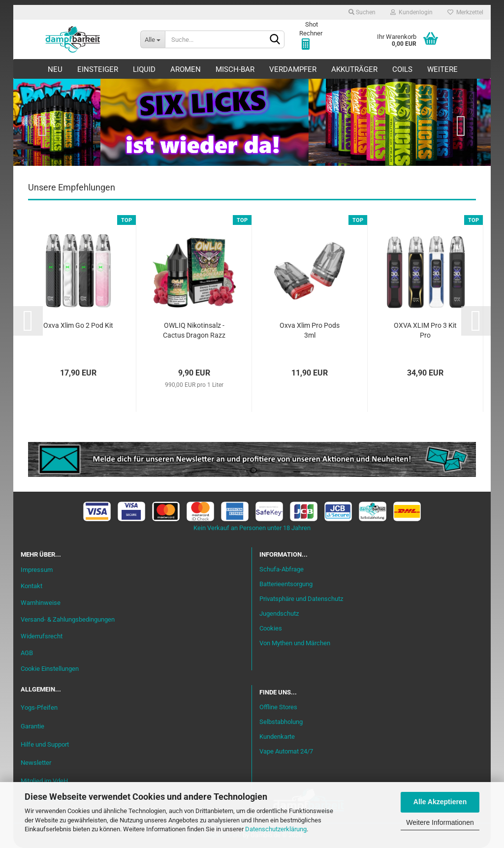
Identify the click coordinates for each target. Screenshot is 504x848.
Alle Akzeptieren (440, 802)
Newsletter (36, 763)
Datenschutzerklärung (276, 829)
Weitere (442, 69)
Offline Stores (278, 707)
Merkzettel (465, 12)
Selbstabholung (281, 722)
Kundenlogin (411, 12)
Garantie (32, 726)
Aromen (186, 69)
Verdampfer (293, 69)
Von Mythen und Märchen (295, 643)
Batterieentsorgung (286, 584)
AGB (27, 653)
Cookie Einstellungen (50, 669)
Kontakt (31, 586)
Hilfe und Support (45, 744)
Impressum (37, 570)
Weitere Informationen (440, 822)
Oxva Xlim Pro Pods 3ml (310, 330)
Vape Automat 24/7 (286, 751)
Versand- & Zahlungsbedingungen (68, 619)
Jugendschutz (279, 613)
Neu (55, 69)
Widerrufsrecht (42, 636)
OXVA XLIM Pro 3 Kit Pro (425, 330)
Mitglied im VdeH (44, 781)
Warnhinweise (41, 603)
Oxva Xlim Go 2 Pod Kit (78, 325)
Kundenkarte (277, 737)
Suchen (362, 12)
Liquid (144, 69)
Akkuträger (354, 69)
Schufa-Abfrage (282, 569)
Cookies (271, 628)
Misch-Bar (235, 69)
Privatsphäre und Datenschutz (301, 599)
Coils (402, 69)
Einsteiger (98, 69)
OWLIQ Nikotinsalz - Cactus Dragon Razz (194, 330)
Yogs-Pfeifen (39, 707)
